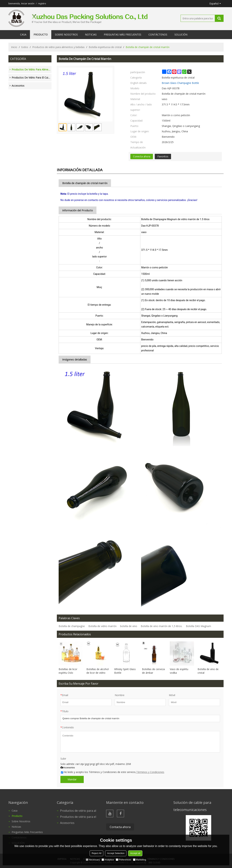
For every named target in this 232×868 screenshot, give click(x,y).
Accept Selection (116, 853)
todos (25, 47)
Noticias (91, 35)
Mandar (72, 779)
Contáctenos (158, 35)
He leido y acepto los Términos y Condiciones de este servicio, (113, 772)
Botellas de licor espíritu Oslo (68, 671)
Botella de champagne (72, 626)
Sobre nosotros (66, 35)
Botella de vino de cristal (208, 671)
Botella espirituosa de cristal (105, 47)
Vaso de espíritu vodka (179, 671)
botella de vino (129, 626)
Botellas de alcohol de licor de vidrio (98, 671)
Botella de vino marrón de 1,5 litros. (162, 626)
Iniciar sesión (28, 3)
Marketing (140, 860)
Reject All (96, 853)
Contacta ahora (120, 827)
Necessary (93, 860)
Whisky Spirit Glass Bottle (125, 671)
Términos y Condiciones (150, 772)
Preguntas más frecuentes (123, 35)
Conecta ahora (142, 156)
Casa (23, 35)
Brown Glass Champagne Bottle (180, 83)
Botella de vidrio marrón (102, 626)
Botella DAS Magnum (198, 626)
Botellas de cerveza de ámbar (153, 671)
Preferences (124, 860)
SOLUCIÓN (181, 35)
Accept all (135, 853)
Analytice (108, 860)
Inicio (14, 47)
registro (42, 3)
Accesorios (68, 768)
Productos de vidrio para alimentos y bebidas (58, 47)
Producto (41, 35)
